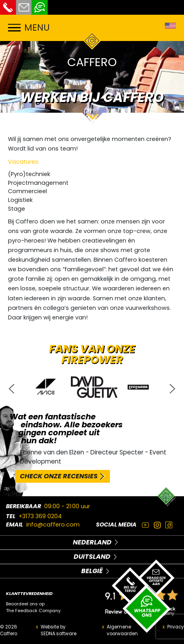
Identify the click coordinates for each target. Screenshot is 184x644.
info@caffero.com (53, 525)
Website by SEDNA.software (59, 630)
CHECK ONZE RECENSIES (59, 476)
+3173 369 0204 (40, 516)
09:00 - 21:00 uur (67, 506)
